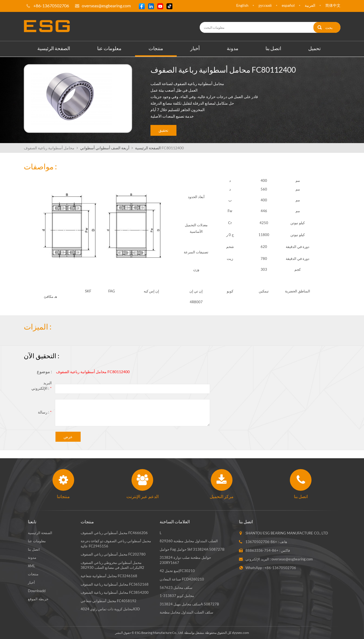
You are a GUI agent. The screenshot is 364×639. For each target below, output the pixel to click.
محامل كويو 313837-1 (177, 596)
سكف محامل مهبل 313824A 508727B (189, 604)
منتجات (156, 48)
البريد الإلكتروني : (42, 385)
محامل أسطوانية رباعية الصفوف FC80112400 (93, 372)
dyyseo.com (240, 633)
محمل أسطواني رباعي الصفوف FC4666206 (114, 533)
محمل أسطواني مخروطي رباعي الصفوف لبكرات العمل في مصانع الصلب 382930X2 (112, 565)
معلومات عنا (109, 48)
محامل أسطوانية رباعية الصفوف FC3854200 (115, 592)
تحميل (314, 48)
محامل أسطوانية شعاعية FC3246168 (109, 576)
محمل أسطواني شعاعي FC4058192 (109, 601)
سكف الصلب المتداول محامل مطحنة (186, 612)
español (288, 5)
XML (32, 566)
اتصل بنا (273, 48)
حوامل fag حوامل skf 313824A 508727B (192, 549)
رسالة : (45, 412)
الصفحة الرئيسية (54, 48)
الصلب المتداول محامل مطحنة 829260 (189, 541)
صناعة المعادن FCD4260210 (182, 579)
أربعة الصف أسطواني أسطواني (105, 148)
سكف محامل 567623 (176, 588)
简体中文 (333, 5)
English (242, 5)
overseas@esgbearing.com (106, 6)
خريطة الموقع (38, 599)
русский (265, 5)
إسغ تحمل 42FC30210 (177, 571)
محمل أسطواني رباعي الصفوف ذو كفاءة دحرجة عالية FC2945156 (116, 543)
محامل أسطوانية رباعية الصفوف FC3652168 (115, 584)
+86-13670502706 (261, 542)
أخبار (195, 48)
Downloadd (37, 591)
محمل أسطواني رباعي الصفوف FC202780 (113, 554)
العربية (310, 5)
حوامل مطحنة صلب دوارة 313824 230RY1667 (185, 560)
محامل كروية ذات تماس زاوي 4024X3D (110, 609)
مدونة (233, 48)
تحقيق (163, 130)
